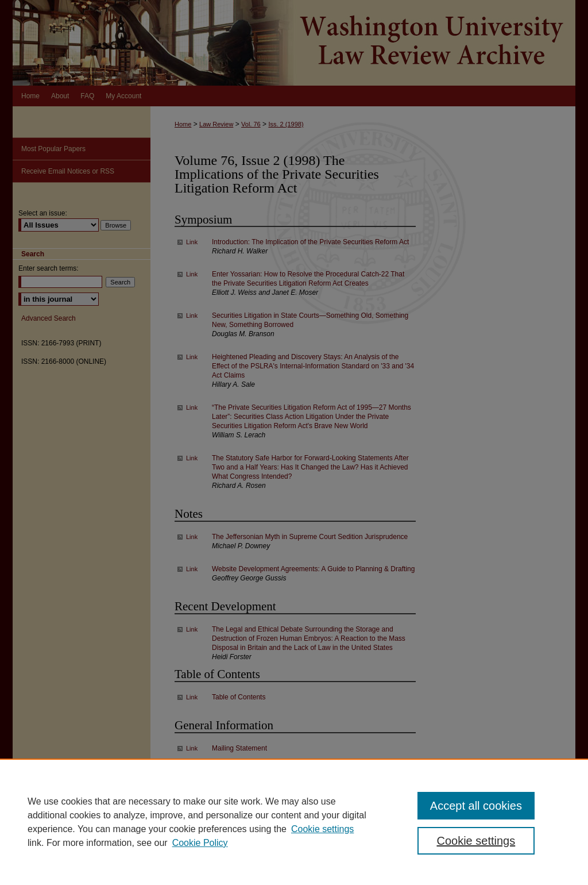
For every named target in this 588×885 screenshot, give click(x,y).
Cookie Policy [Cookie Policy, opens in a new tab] (200, 843)
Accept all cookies (476, 806)
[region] (294, 822)
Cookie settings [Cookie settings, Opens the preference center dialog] (476, 841)
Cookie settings (322, 829)
